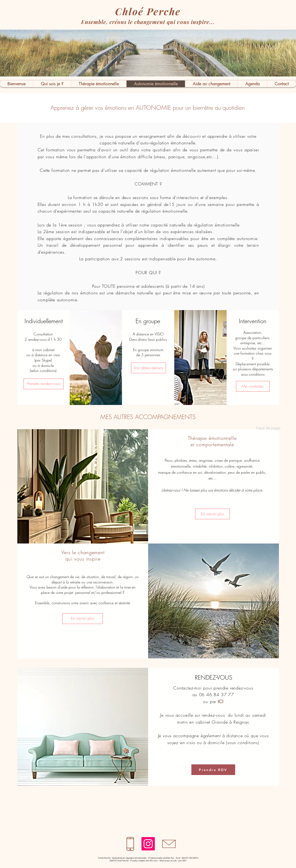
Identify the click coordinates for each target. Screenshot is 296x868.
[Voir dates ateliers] (149, 368)
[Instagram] (148, 844)
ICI (220, 701)
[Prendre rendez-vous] (44, 384)
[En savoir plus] (212, 514)
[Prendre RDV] (213, 770)
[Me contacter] (253, 386)
